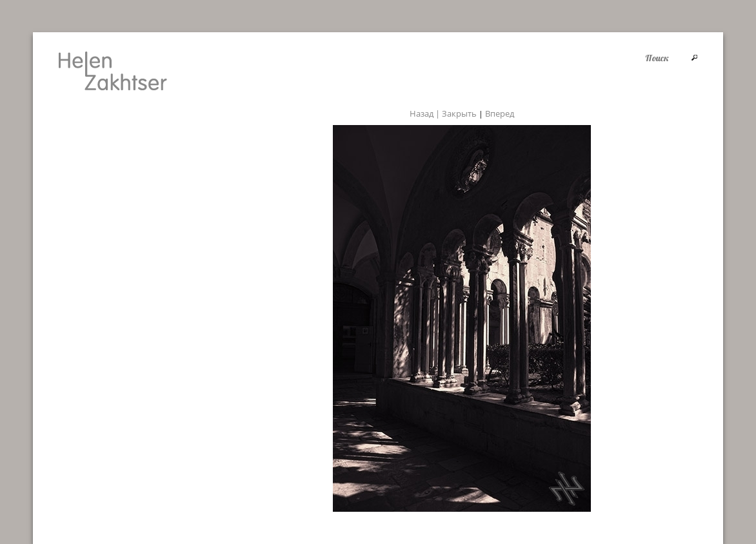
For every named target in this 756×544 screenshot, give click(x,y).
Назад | (426, 113)
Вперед (500, 113)
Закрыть (459, 113)
